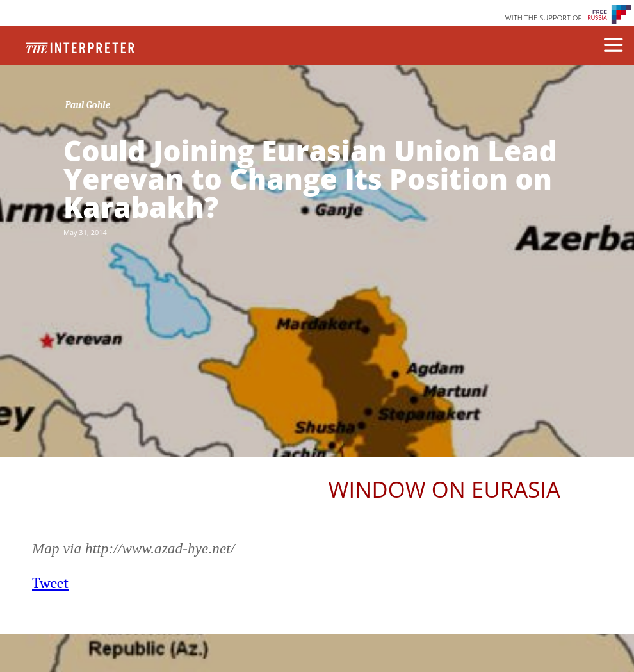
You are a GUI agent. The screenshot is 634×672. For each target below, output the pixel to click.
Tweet (50, 583)
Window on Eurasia (444, 489)
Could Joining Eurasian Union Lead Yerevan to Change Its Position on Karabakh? (310, 179)
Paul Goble (88, 105)
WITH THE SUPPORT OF (544, 18)
